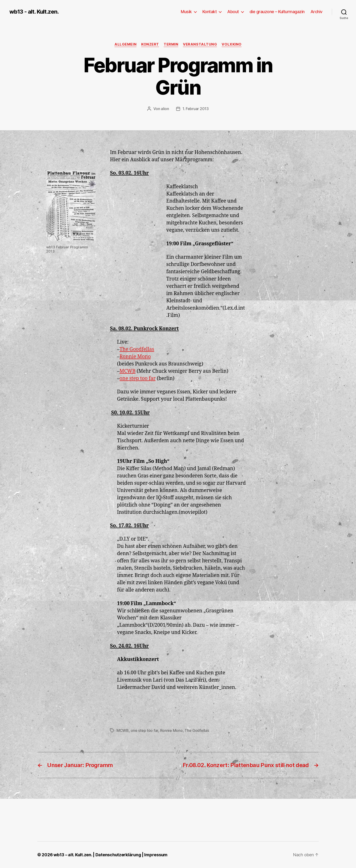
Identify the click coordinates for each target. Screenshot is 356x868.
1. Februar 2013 (196, 109)
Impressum (156, 855)
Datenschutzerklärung (118, 855)
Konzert (150, 44)
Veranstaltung (200, 44)
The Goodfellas (137, 349)
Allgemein (125, 44)
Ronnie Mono (135, 357)
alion (165, 109)
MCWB (128, 371)
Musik (186, 12)
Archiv (316, 12)
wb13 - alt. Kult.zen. (34, 12)
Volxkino (231, 44)
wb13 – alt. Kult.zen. (73, 855)
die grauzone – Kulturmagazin (277, 12)
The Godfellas (197, 730)
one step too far (138, 378)
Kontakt (210, 12)
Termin (171, 44)
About (233, 12)
